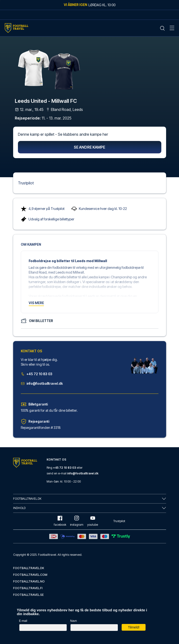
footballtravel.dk (29, 568)
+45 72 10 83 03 (37, 374)
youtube (93, 521)
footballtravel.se (28, 595)
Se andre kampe (89, 147)
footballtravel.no (29, 581)
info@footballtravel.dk (42, 383)
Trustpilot (26, 183)
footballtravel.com (30, 575)
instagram (77, 521)
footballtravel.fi (28, 588)
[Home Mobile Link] (16, 28)
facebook (60, 521)
